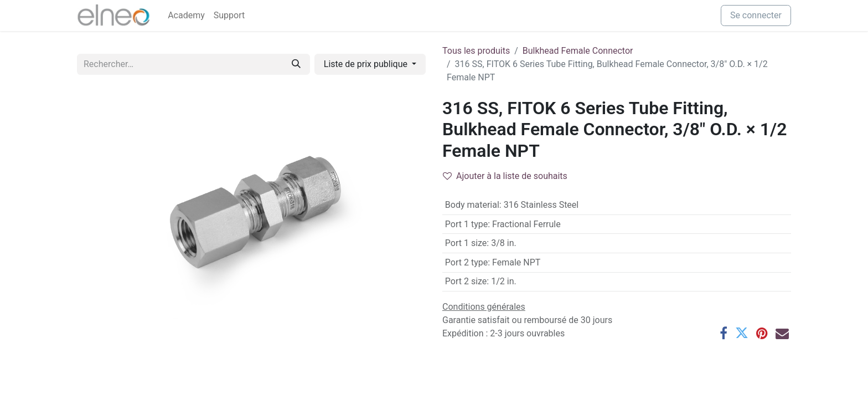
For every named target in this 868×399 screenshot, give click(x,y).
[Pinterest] (762, 333)
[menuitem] (186, 16)
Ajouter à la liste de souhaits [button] (505, 176)
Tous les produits (476, 51)
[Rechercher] (296, 64)
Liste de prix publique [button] (367, 64)
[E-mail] (782, 333)
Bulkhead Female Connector (578, 51)
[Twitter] (742, 333)
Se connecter (756, 15)
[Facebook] (724, 333)
